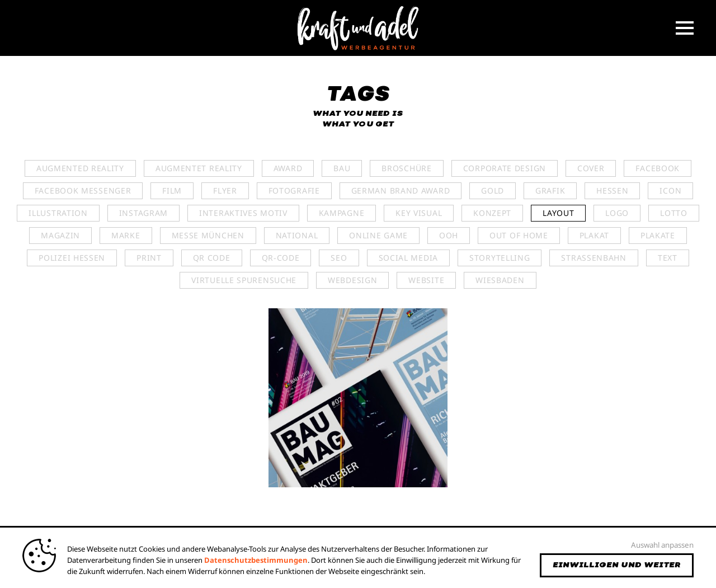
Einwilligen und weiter (617, 565)
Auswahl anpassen (662, 545)
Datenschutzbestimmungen (256, 560)
